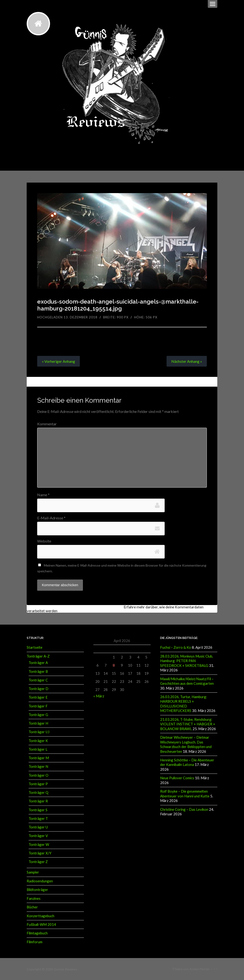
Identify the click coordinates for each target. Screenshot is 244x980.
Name (43, 495)
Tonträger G (38, 714)
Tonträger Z (38, 861)
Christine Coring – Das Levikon (184, 808)
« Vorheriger (58, 361)
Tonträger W (39, 844)
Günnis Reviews (65, 969)
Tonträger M (39, 758)
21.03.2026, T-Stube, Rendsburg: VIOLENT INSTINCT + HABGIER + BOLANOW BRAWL (188, 723)
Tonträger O (38, 775)
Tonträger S (38, 810)
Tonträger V (38, 836)
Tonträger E (38, 697)
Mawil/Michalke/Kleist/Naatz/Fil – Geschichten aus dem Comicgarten (187, 681)
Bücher (32, 907)
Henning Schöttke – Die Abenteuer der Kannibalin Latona (187, 761)
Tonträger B (38, 671)
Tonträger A (38, 663)
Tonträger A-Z (38, 656)
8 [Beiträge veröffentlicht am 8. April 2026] (114, 665)
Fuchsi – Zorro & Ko (176, 647)
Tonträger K (38, 740)
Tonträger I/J (39, 732)
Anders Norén (199, 969)
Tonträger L (38, 749)
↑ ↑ (216, 969)
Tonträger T (38, 818)
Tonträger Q (38, 792)
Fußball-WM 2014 (41, 924)
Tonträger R (38, 801)
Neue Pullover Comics (177, 777)
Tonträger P (38, 784)
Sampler (33, 872)
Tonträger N (38, 766)
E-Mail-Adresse (51, 518)
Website (44, 541)
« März (99, 696)
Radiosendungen (40, 881)
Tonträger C (38, 680)
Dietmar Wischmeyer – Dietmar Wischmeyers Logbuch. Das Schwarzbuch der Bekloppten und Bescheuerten (186, 743)
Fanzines (34, 898)
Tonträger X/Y (40, 853)
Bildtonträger (37, 889)
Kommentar (47, 424)
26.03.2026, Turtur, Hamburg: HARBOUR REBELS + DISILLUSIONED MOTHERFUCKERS (184, 703)
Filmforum (35, 941)
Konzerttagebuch (41, 915)
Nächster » (187, 361)
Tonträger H (38, 723)
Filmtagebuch (37, 933)
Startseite (35, 647)
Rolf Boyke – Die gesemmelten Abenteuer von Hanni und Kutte (185, 792)
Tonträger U (38, 827)
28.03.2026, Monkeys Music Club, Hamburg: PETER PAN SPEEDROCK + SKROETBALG (187, 661)
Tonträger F (38, 706)
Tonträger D (38, 688)
